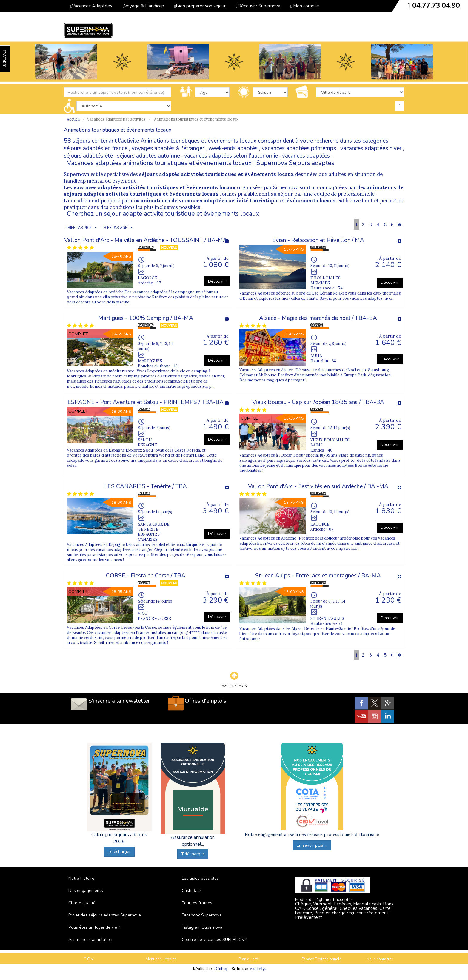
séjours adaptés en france (96, 148)
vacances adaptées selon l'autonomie (231, 156)
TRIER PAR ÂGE (114, 228)
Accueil (73, 119)
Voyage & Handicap (143, 6)
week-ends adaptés (233, 148)
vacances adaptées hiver (371, 148)
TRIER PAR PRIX (78, 228)
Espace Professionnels (321, 959)
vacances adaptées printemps (299, 148)
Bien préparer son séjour (200, 6)
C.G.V (88, 959)
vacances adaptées (306, 156)
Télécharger (119, 852)
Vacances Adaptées (91, 6)
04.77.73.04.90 (436, 5)
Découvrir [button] (217, 281)
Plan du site (249, 959)
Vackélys (258, 969)
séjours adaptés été (88, 156)
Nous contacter (380, 959)
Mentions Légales (161, 959)
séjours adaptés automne (148, 156)
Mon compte (305, 6)
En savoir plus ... (312, 845)
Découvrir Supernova (258, 6)
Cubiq (221, 969)
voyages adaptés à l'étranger (168, 148)
